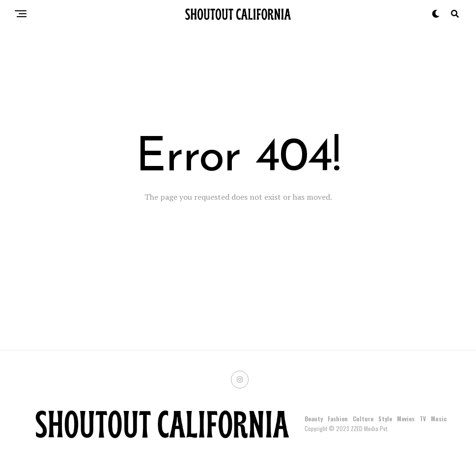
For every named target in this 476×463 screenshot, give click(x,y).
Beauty (314, 419)
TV (423, 419)
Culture (363, 419)
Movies (406, 419)
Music (439, 419)
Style (385, 419)
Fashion (338, 419)
